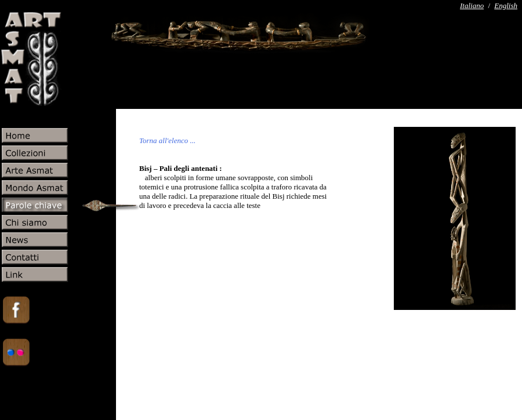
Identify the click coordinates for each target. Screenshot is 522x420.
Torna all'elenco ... (167, 140)
